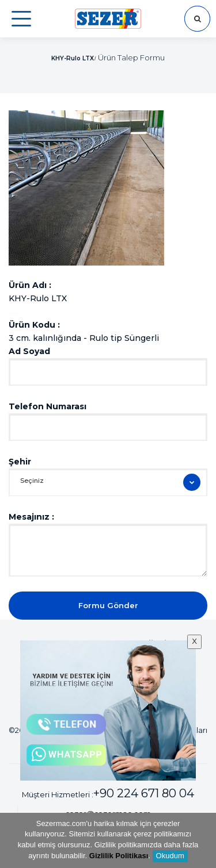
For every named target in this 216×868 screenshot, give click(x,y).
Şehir (20, 462)
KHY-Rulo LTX (73, 58)
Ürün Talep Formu (131, 57)
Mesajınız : (31, 517)
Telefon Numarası (48, 406)
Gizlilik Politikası (119, 856)
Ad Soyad (29, 351)
